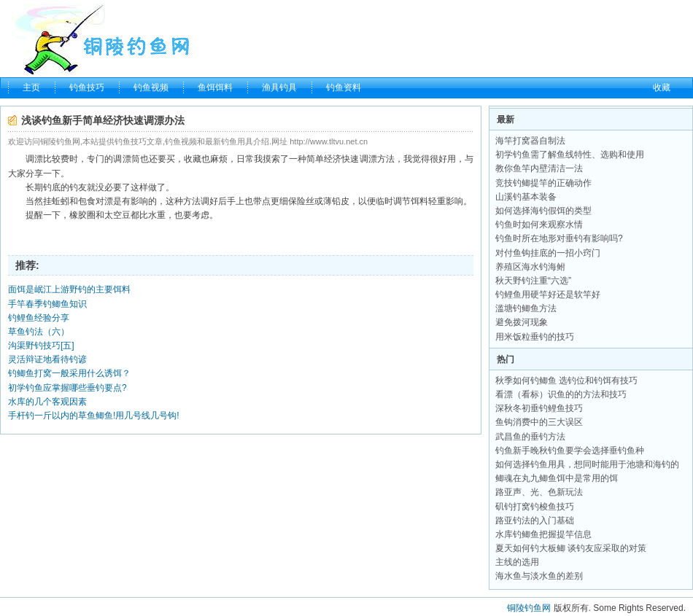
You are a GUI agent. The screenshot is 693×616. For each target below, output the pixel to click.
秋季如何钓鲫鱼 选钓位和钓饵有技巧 (566, 381)
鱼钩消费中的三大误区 (539, 422)
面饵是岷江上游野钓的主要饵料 (69, 289)
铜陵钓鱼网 (529, 608)
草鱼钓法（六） (39, 332)
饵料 (419, 201)
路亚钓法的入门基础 (535, 521)
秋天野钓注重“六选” (533, 281)
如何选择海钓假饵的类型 (543, 211)
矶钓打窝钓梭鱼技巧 (535, 507)
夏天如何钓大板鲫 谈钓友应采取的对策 (571, 548)
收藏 (662, 87)
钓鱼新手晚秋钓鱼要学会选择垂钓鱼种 (570, 451)
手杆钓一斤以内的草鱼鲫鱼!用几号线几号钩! (94, 416)
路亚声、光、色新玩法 (539, 492)
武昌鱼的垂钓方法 (530, 437)
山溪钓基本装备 (526, 197)
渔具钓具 (279, 87)
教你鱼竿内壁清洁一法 (539, 168)
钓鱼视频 (151, 87)
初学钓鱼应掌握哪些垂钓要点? (67, 388)
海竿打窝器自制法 (530, 141)
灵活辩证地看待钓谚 (47, 359)
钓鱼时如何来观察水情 (539, 225)
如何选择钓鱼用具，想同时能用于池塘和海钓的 (587, 464)
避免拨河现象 (522, 322)
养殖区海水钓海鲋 (530, 267)
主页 (31, 87)
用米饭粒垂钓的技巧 (535, 337)
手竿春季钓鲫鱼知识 (47, 304)
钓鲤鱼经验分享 (39, 318)
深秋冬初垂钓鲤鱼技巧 (539, 408)
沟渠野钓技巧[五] (41, 346)
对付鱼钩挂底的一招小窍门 (548, 253)
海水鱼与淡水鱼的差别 (539, 576)
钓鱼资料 (344, 87)
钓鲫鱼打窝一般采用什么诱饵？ (69, 373)
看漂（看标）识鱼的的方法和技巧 (561, 394)
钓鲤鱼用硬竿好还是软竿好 (548, 295)
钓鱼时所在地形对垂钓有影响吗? (559, 238)
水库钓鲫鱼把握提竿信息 (543, 534)
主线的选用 (517, 562)
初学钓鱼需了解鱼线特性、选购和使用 (570, 155)
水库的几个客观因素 (47, 402)
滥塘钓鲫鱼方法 (526, 308)
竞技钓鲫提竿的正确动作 (543, 183)
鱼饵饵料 (215, 87)
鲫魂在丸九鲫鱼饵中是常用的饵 (557, 478)
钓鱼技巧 (87, 87)
